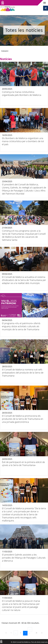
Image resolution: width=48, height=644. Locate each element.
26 (37, 633)
